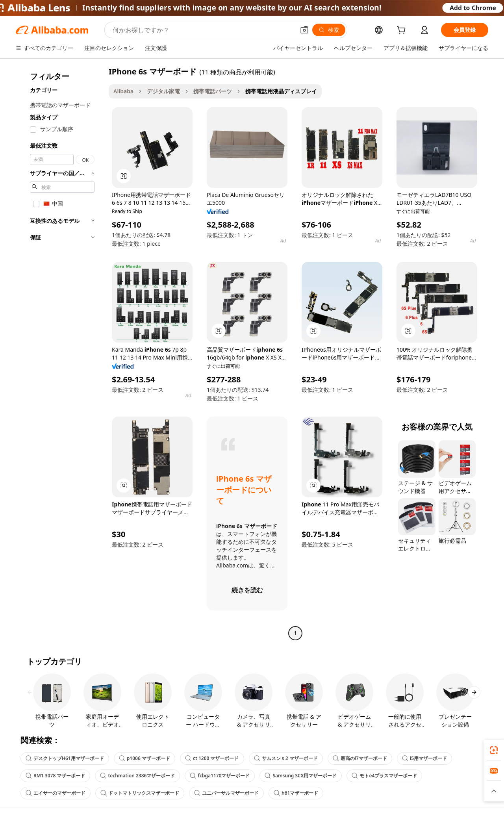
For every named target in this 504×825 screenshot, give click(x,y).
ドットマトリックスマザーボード (140, 793)
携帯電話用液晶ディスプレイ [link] (281, 91)
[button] (304, 30)
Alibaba (123, 91)
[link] (494, 750)
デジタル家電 (163, 91)
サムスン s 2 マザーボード (286, 758)
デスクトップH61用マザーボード (65, 758)
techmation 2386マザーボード (137, 776)
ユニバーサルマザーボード (226, 793)
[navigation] (60, 353)
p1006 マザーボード (145, 758)
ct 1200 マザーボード (212, 758)
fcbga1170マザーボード (220, 776)
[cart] (403, 31)
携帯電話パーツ (213, 91)
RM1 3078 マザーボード (55, 776)
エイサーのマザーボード (56, 793)
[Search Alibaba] (203, 30)
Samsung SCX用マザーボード (301, 776)
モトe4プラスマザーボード (384, 776)
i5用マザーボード (424, 758)
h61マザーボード (296, 793)
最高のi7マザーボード (360, 758)
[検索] (329, 30)
